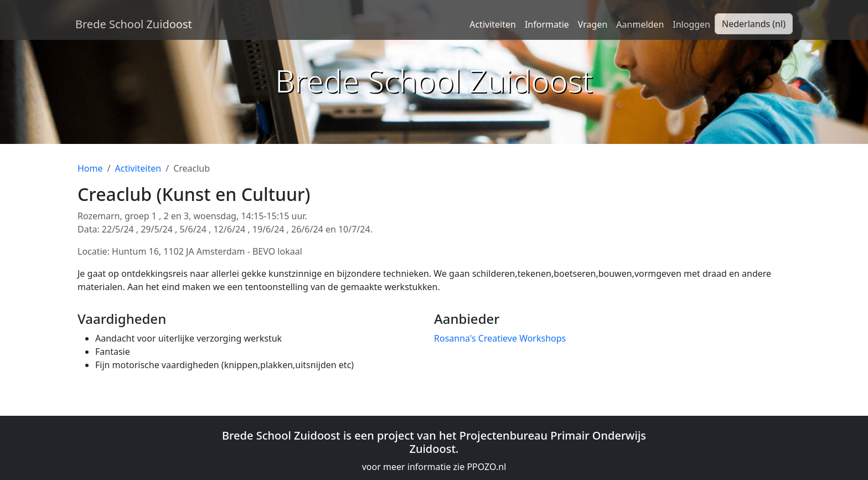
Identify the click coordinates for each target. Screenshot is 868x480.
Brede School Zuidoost (134, 24)
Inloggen (691, 24)
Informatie (547, 24)
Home (90, 168)
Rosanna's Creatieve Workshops (500, 338)
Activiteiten (493, 24)
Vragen (593, 24)
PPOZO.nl (486, 467)
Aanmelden (640, 24)
